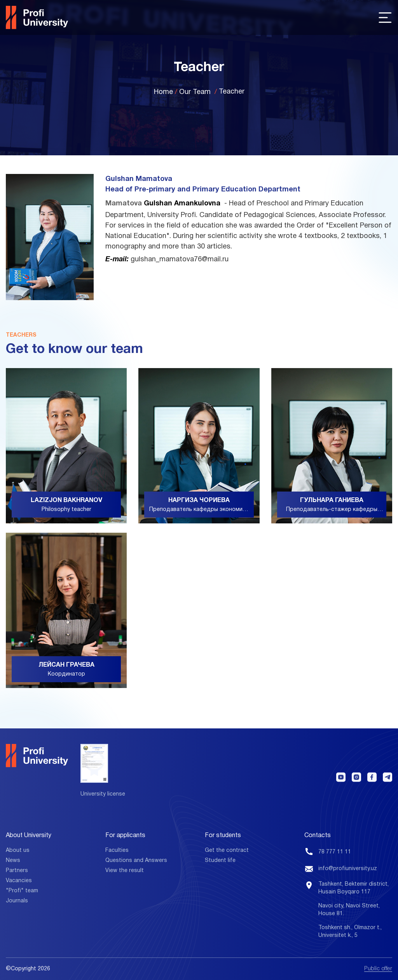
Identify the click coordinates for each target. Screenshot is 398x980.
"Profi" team (22, 891)
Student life (220, 861)
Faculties (117, 851)
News (13, 861)
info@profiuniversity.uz (348, 869)
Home (163, 92)
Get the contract (227, 851)
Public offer (378, 969)
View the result (125, 871)
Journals (17, 901)
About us (18, 851)
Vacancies (19, 881)
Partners (17, 871)
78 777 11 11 (335, 852)
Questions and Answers (136, 861)
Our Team (195, 92)
